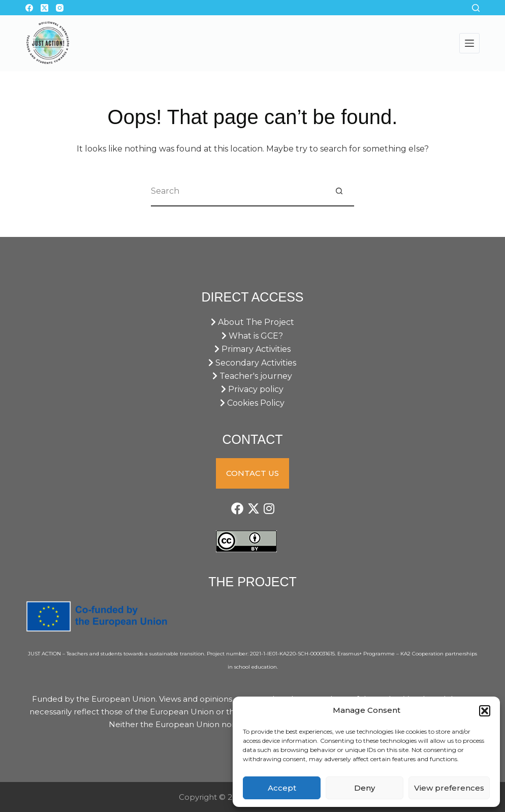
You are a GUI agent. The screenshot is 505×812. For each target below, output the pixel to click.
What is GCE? (252, 336)
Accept (282, 788)
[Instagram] (60, 8)
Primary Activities (253, 349)
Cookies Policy (252, 403)
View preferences (449, 788)
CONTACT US (253, 473)
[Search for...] (237, 191)
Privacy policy (252, 389)
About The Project (253, 322)
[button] (485, 711)
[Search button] (339, 191)
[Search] (476, 8)
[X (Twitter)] (44, 8)
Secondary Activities (252, 363)
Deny (365, 788)
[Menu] (469, 43)
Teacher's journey (252, 376)
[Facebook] (29, 8)
